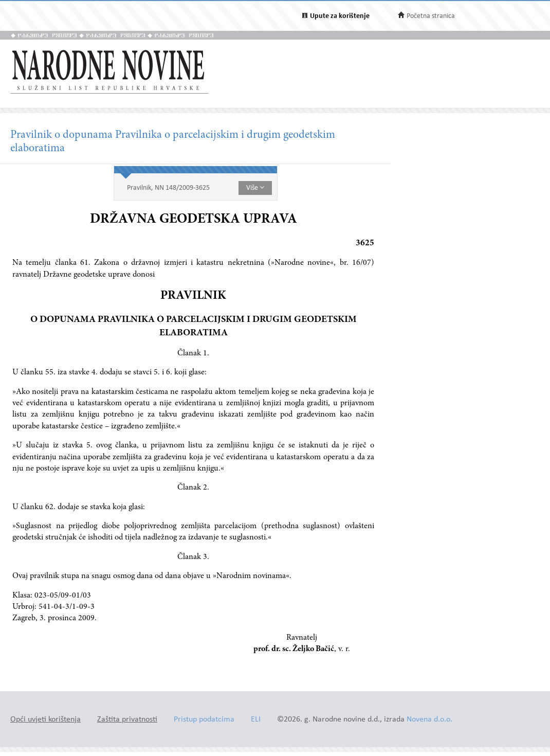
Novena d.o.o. (429, 720)
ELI (256, 720)
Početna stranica (431, 16)
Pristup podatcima (204, 720)
